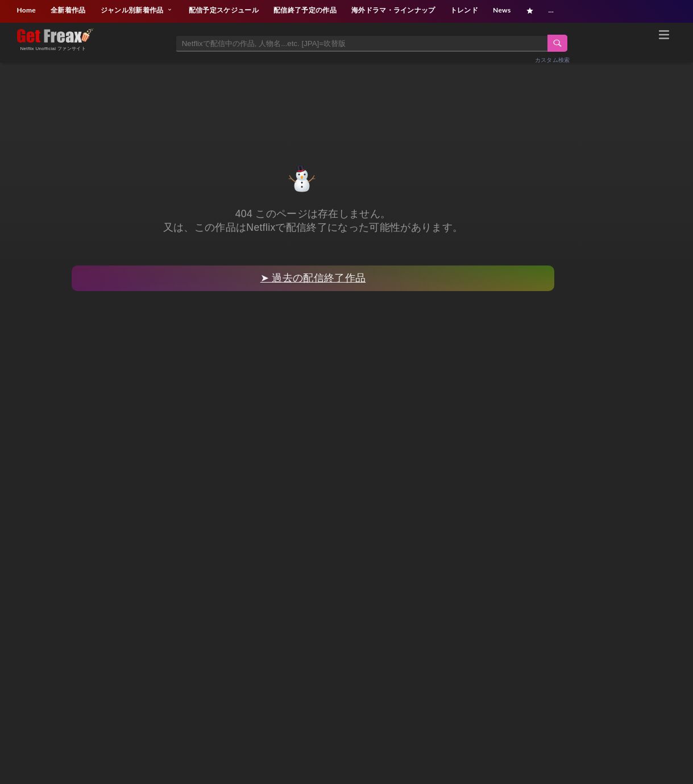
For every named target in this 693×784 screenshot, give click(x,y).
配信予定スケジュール (224, 10)
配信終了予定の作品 (305, 10)
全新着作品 (68, 10)
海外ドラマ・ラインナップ (393, 10)
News (502, 10)
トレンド (464, 10)
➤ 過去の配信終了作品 (313, 278)
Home (26, 10)
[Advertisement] (347, 101)
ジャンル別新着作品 (137, 10)
